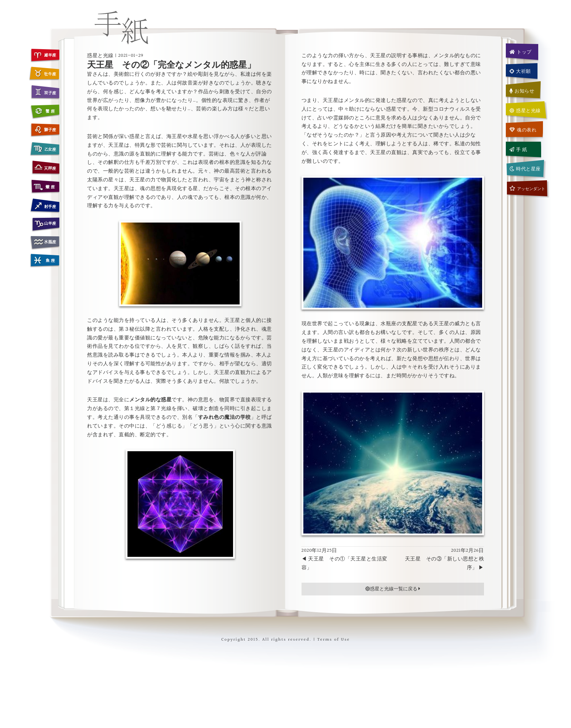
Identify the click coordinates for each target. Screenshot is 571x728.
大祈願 (520, 71)
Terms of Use (333, 640)
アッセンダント (527, 189)
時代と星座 (525, 169)
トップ (521, 52)
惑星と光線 (525, 111)
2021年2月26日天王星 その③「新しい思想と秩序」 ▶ (445, 559)
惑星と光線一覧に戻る (393, 589)
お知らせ (522, 91)
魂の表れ (523, 130)
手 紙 (518, 150)
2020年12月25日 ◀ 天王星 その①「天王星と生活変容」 (344, 559)
